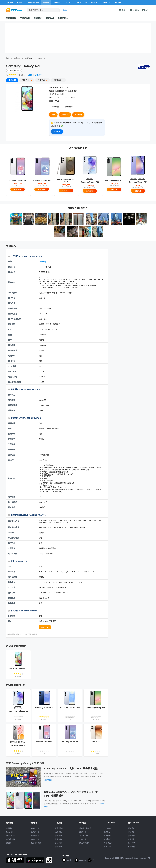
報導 (58, 80)
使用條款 (132, 843)
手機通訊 (58, 836)
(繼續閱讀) (48, 780)
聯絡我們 (132, 832)
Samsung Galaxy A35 (90, 182)
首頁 (8, 58)
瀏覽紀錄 (63, 18)
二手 (43, 80)
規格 (12, 80)
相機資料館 (35, 828)
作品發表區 (10, 839)
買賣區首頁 (59, 828)
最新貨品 (107, 832)
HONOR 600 (96, 742)
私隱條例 (132, 847)
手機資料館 (11, 18)
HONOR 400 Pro (18, 745)
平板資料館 (25, 18)
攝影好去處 (85, 828)
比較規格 (18, 189)
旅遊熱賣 (83, 832)
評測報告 (55, 107)
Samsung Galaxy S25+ (70, 707)
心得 (27, 80)
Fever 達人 (10, 832)
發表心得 (39, 75)
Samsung (41, 58)
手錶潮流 (58, 847)
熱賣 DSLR (108, 843)
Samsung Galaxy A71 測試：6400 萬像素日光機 (71, 769)
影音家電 (58, 843)
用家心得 (50, 18)
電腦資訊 (58, 839)
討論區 (9, 843)
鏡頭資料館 (35, 832)
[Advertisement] (130, 266)
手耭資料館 (29, 58)
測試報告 (38, 18)
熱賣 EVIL (107, 847)
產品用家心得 (36, 843)
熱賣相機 (107, 836)
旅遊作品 (83, 839)
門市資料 (107, 828)
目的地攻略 (84, 836)
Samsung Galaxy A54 (138, 182)
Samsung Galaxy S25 (44, 707)
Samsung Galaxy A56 (114, 180)
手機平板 (17, 58)
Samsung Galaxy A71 (18, 668)
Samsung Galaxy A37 (18, 180)
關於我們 (132, 828)
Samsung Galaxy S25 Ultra (66, 180)
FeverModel (11, 836)
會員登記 (132, 839)
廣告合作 (132, 836)
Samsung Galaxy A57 (42, 180)
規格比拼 (78, 115)
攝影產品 (58, 832)
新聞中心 (10, 828)
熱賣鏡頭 (107, 839)
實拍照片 (69, 107)
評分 (30, 75)
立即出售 (57, 132)
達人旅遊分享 (84, 843)
